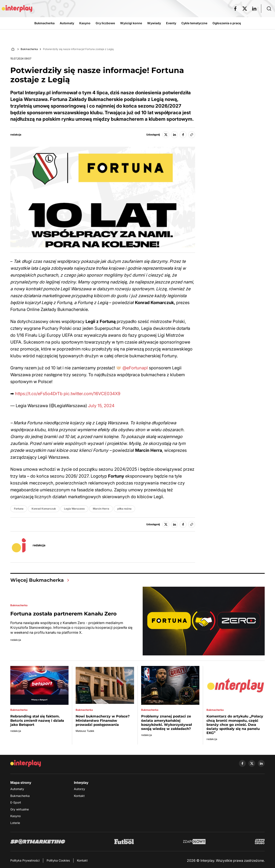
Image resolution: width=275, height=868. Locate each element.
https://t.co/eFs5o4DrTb (39, 394)
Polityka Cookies (58, 860)
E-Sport (16, 802)
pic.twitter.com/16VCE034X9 (92, 394)
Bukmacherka (29, 49)
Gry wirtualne (20, 809)
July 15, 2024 (101, 406)
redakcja (16, 135)
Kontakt (79, 796)
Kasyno (15, 816)
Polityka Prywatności (25, 860)
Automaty (17, 789)
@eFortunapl (135, 368)
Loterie (15, 823)
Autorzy (79, 789)
